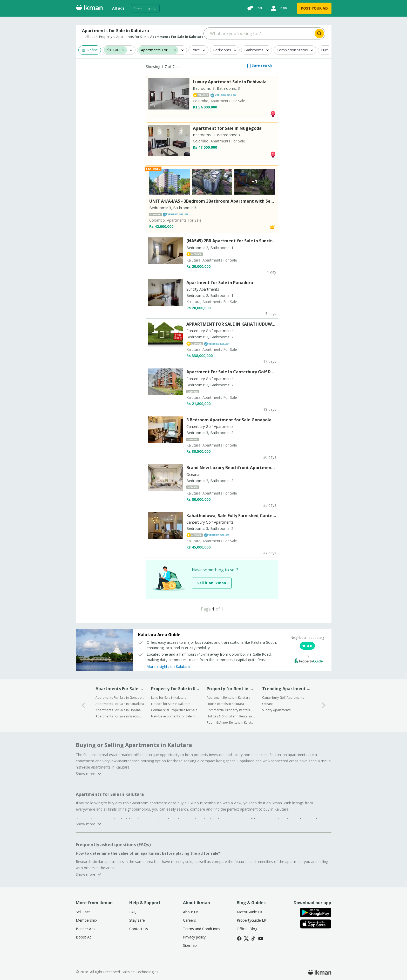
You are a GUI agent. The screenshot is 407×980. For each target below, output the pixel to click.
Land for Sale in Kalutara (169, 698)
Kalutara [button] (113, 50)
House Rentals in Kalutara (225, 704)
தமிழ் (152, 8)
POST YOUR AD (314, 8)
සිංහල (138, 8)
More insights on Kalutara (168, 666)
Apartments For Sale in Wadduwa (120, 716)
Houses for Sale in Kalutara (171, 704)
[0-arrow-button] (84, 705)
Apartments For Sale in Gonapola (120, 698)
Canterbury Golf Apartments (283, 698)
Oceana (268, 704)
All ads (118, 8)
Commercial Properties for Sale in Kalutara (175, 710)
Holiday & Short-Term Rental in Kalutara (231, 716)
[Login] (278, 8)
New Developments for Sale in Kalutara (175, 716)
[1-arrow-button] (324, 705)
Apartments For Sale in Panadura (120, 704)
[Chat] (254, 8)
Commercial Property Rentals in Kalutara (231, 710)
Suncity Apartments (276, 710)
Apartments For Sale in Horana (118, 710)
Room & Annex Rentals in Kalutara (231, 722)
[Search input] (259, 33)
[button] (123, 50)
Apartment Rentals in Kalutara (228, 698)
